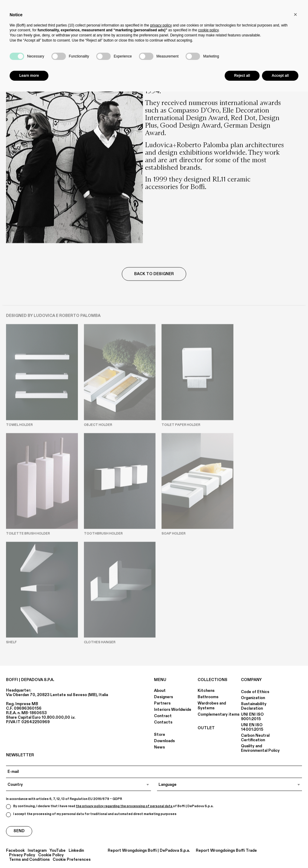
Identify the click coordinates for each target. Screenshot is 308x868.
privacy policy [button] (161, 25)
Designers (163, 697)
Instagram (37, 851)
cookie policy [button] (208, 30)
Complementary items (219, 714)
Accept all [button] (280, 76)
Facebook (15, 851)
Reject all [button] (242, 76)
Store (160, 735)
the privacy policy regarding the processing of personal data (124, 806)
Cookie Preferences (72, 860)
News (159, 747)
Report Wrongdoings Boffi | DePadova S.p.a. (149, 851)
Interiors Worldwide (173, 710)
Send (19, 831)
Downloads (164, 741)
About (160, 691)
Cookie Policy (51, 855)
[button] (295, 14)
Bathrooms (208, 697)
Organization (253, 698)
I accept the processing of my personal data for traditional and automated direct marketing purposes (91, 815)
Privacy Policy (22, 855)
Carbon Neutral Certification (255, 738)
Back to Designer (154, 274)
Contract (163, 716)
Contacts (163, 722)
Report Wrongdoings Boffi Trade (226, 851)
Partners (162, 703)
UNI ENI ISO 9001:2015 (252, 717)
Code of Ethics (255, 692)
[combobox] (79, 785)
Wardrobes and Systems (212, 706)
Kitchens (206, 691)
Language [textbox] (168, 785)
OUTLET (206, 728)
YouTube (58, 851)
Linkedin (76, 851)
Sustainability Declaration (254, 706)
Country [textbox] (15, 785)
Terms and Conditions (29, 860)
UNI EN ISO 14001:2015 (252, 727)
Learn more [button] (29, 76)
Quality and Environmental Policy (260, 748)
